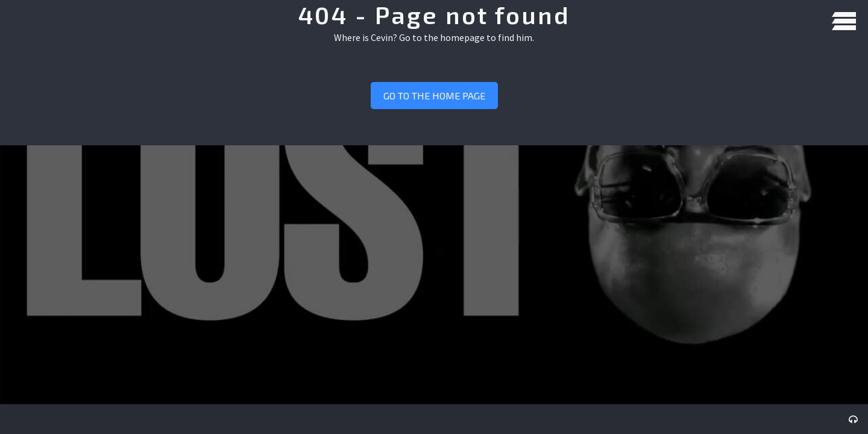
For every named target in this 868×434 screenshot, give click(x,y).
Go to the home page (434, 96)
